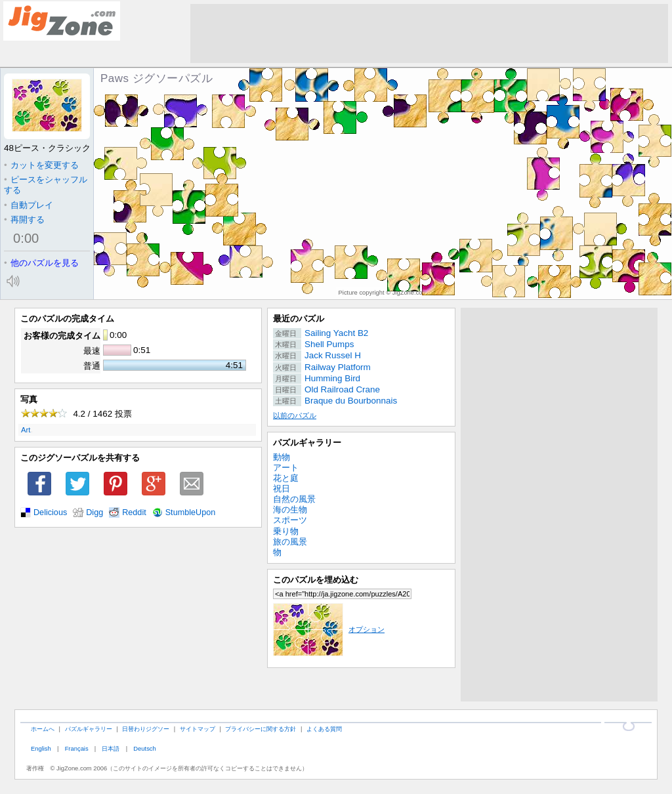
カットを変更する (41, 165)
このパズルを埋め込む (316, 580)
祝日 (282, 489)
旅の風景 (290, 542)
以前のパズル (295, 415)
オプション (329, 629)
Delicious (50, 512)
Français (77, 748)
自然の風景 (294, 499)
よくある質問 (324, 729)
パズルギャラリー (307, 443)
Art (26, 430)
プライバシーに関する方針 (261, 729)
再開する (24, 219)
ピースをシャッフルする (46, 185)
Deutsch (144, 748)
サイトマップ (198, 729)
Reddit (134, 512)
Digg (94, 512)
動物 (282, 457)
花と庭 (286, 478)
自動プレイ (29, 205)
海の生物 (290, 510)
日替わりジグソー (146, 729)
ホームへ (43, 729)
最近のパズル (299, 319)
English (41, 748)
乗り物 (286, 531)
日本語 (111, 748)
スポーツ (290, 520)
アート (286, 468)
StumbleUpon (191, 512)
